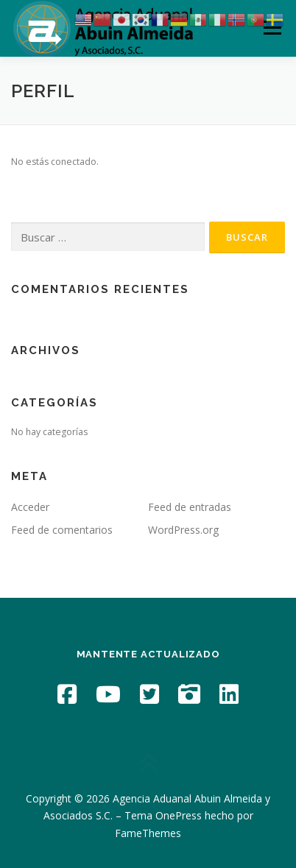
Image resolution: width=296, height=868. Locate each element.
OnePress (179, 815)
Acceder (30, 507)
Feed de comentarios (62, 530)
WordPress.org (183, 530)
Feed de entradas (190, 507)
